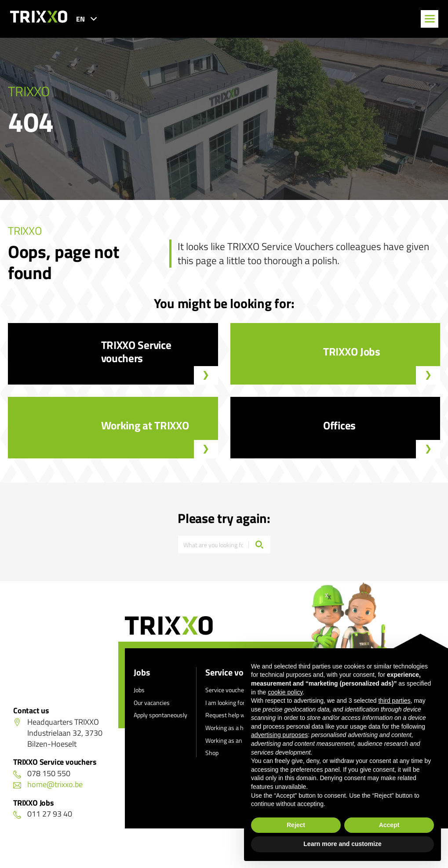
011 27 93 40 (43, 814)
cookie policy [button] (285, 692)
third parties (394, 701)
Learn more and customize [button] (342, 844)
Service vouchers (227, 690)
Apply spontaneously (160, 715)
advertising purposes (279, 735)
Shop (212, 753)
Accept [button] (389, 825)
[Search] (259, 545)
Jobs (142, 672)
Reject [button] (296, 825)
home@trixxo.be (48, 784)
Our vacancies (152, 703)
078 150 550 (42, 773)
